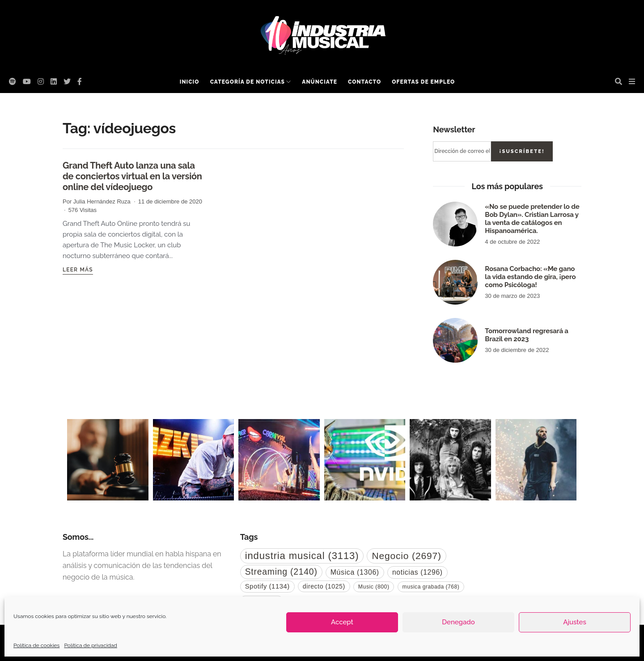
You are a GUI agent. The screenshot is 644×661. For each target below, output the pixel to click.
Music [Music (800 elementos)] (374, 587)
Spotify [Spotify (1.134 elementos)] (267, 586)
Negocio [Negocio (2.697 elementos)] (406, 556)
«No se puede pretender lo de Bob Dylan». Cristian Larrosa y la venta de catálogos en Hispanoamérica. (532, 219)
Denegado (458, 622)
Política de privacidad (90, 645)
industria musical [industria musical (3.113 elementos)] (302, 556)
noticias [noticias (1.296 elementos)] (417, 572)
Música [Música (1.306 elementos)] (355, 572)
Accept (342, 622)
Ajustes (574, 622)
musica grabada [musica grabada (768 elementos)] (431, 587)
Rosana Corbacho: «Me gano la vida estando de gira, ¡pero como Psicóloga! (530, 277)
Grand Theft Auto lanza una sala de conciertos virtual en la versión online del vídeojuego (132, 176)
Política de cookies (36, 645)
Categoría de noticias (248, 82)
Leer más (78, 270)
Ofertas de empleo (423, 82)
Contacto (364, 82)
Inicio (190, 82)
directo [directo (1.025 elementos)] (324, 586)
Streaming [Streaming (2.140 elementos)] (281, 572)
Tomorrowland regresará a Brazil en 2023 (526, 335)
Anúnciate (320, 82)
